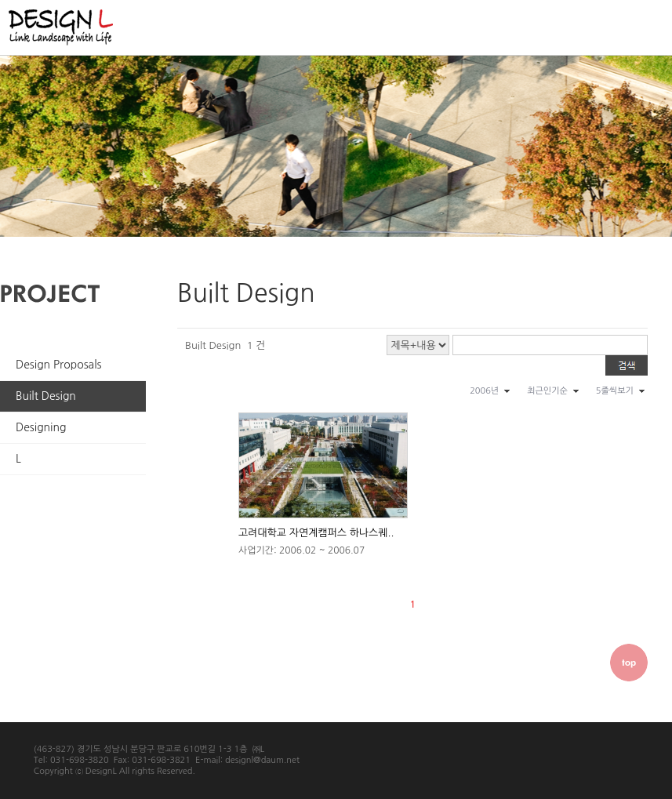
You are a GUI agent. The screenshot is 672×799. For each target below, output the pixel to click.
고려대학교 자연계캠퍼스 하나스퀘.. (316, 533)
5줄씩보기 (615, 391)
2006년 (484, 391)
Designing (41, 427)
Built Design (46, 396)
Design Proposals (59, 365)
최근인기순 (547, 391)
